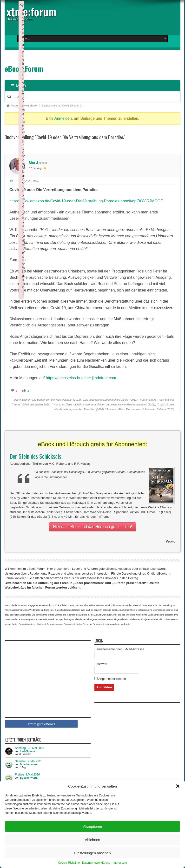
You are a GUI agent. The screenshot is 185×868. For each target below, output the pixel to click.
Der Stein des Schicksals (35, 456)
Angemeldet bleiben (110, 679)
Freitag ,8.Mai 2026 (27, 775)
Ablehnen (92, 840)
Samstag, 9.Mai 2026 (29, 761)
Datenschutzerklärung (96, 863)
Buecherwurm (29, 764)
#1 (12, 181)
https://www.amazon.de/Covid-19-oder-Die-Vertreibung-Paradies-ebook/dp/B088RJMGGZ (86, 201)
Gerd (33, 162)
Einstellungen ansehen (92, 853)
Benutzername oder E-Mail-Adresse (119, 649)
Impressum (120, 863)
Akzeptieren (92, 826)
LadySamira (27, 751)
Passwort (101, 664)
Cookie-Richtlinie (69, 863)
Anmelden (63, 118)
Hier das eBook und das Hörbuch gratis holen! (92, 527)
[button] (178, 786)
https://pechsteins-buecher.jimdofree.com (81, 378)
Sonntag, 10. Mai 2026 (30, 748)
